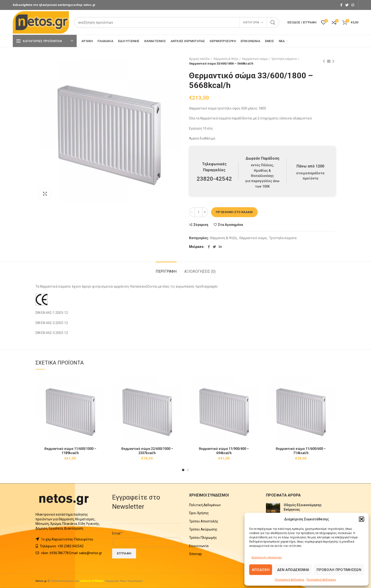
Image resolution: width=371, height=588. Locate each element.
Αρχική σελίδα (199, 59)
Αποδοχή (261, 570)
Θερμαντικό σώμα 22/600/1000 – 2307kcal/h (147, 451)
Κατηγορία (251, 22)
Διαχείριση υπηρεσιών (267, 557)
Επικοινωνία (199, 546)
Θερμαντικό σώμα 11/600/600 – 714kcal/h (301, 451)
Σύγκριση (201, 225)
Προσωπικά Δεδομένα (289, 580)
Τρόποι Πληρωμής (203, 538)
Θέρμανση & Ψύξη (226, 59)
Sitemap (195, 554)
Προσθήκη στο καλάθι (234, 212)
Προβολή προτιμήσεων (339, 570)
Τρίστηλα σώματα (284, 59)
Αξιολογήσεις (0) (200, 271)
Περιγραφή (166, 271)
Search (273, 22)
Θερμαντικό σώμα (255, 59)
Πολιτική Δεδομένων (205, 505)
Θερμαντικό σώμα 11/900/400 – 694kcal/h (224, 451)
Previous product (324, 61)
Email (117, 533)
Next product (333, 61)
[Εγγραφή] (124, 553)
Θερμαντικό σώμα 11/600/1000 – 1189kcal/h (70, 451)
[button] (362, 519)
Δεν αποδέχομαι (293, 570)
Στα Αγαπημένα (231, 225)
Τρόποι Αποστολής (204, 521)
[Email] (147, 542)
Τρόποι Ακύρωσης (203, 529)
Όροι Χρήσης (199, 513)
